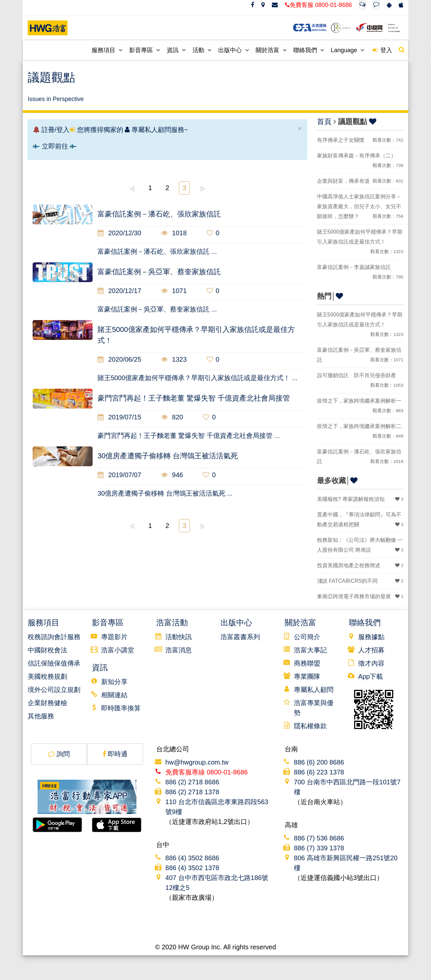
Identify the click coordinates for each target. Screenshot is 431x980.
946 (172, 475)
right (203, 189)
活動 (202, 50)
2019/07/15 (119, 417)
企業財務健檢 (47, 703)
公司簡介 (307, 637)
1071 (174, 291)
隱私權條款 (310, 726)
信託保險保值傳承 (54, 663)
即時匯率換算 (121, 708)
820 (172, 417)
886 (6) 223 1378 (319, 772)
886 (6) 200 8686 (319, 762)
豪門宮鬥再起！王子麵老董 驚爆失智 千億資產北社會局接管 (194, 398)
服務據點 (371, 637)
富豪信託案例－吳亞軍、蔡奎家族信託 (159, 272)
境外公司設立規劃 (54, 690)
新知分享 (114, 682)
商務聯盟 (307, 663)
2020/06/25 (119, 359)
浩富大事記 (310, 650)
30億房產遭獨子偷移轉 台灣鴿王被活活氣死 (168, 456)
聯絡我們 (309, 50)
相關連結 (114, 695)
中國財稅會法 (47, 650)
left (132, 189)
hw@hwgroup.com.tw (197, 762)
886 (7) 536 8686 (319, 838)
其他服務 (41, 716)
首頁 (324, 122)
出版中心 (234, 50)
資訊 (176, 50)
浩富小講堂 (118, 650)
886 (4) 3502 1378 (192, 868)
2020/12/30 (119, 233)
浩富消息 (179, 650)
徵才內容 (371, 663)
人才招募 (371, 650)
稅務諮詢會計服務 (54, 637)
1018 (174, 233)
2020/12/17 (119, 291)
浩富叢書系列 (240, 637)
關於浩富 (271, 50)
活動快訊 (179, 637)
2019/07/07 (119, 475)
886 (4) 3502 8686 (192, 858)
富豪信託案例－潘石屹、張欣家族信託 (159, 214)
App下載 (371, 676)
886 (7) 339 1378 (319, 848)
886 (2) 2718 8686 (192, 782)
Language (348, 50)
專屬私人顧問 (314, 690)
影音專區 (145, 50)
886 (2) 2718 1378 (192, 792)
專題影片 (114, 637)
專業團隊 (307, 676)
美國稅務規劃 (47, 676)
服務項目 (107, 50)
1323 (174, 359)
